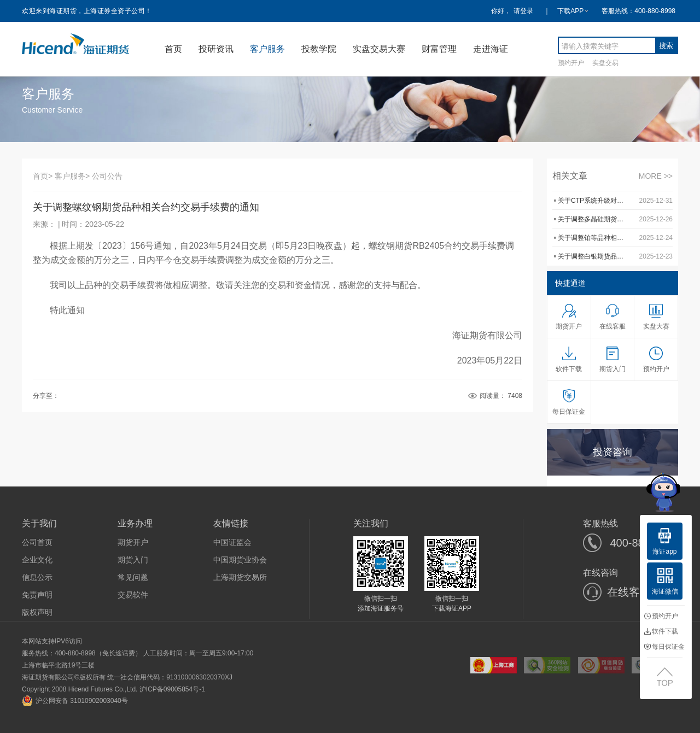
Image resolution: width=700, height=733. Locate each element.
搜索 (666, 46)
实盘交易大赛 (379, 49)
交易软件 (133, 595)
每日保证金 (664, 647)
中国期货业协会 (240, 560)
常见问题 (133, 577)
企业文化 (37, 560)
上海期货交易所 (240, 577)
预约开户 (571, 63)
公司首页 (37, 542)
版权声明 (37, 612)
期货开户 (133, 542)
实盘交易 (605, 63)
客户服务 (267, 49)
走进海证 (491, 49)
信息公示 (37, 577)
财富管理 (439, 49)
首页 (173, 49)
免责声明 (37, 595)
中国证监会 (232, 542)
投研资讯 (216, 49)
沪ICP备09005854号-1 (172, 689)
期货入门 (133, 560)
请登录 (523, 11)
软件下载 (661, 631)
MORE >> (656, 176)
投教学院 (319, 49)
